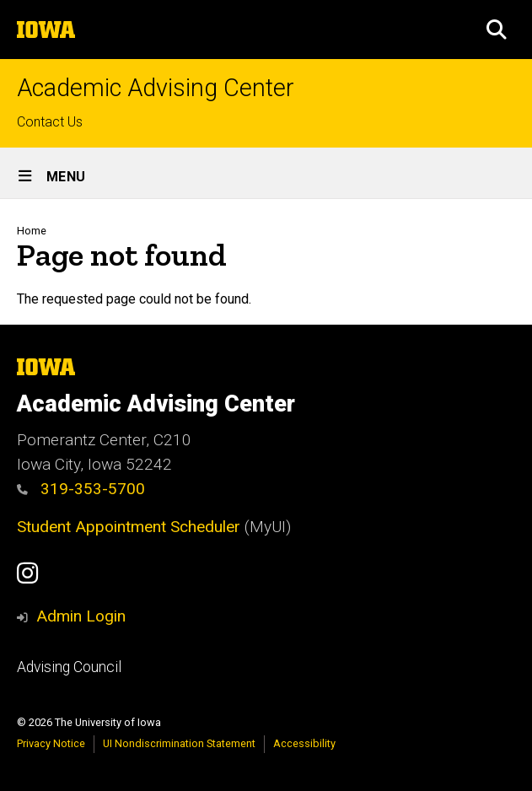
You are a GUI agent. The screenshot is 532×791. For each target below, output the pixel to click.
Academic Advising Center (156, 88)
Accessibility (304, 743)
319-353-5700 (81, 489)
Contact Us (50, 122)
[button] (497, 30)
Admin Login (81, 616)
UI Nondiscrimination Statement (179, 743)
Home (32, 231)
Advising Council (69, 667)
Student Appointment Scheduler (129, 527)
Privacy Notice (51, 743)
